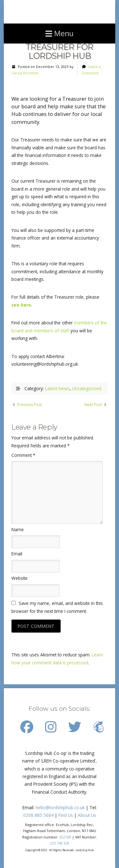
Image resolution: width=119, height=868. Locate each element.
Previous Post (30, 405)
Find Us (66, 815)
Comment (23, 455)
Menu (64, 34)
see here (21, 305)
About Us (87, 815)
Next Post (93, 405)
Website (20, 578)
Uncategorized (87, 388)
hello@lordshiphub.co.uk (60, 807)
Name (18, 529)
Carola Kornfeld (25, 73)
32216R (65, 837)
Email (17, 554)
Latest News (57, 388)
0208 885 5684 (38, 815)
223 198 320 (60, 843)
